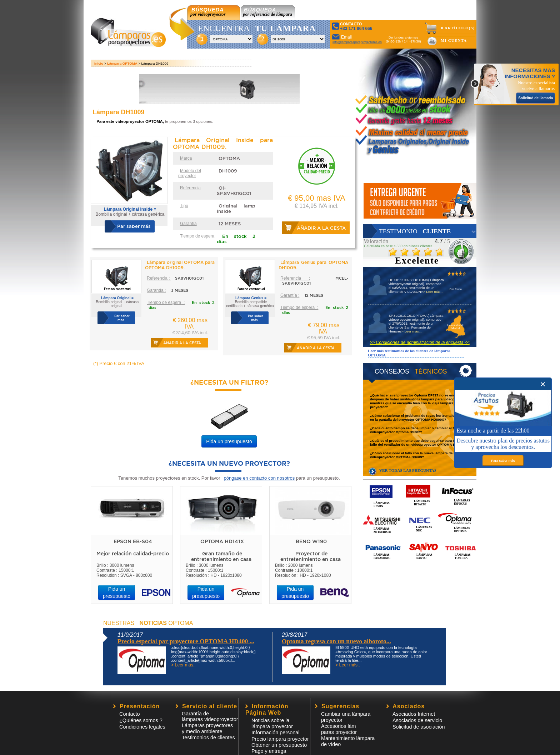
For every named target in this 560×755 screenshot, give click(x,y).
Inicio (99, 63)
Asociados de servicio (417, 720)
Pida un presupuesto (229, 441)
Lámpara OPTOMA (122, 63)
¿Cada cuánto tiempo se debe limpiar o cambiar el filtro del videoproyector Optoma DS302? (418, 430)
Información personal (275, 732)
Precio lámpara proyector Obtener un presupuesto (280, 742)
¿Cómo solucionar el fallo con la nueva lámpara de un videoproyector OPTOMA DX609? (414, 455)
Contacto (130, 714)
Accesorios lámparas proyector (339, 729)
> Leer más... (433, 292)
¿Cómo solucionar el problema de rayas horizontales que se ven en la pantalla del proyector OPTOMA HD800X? (422, 417)
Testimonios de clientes (208, 737)
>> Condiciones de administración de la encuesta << (420, 342)
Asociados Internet (414, 714)
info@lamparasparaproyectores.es (357, 42)
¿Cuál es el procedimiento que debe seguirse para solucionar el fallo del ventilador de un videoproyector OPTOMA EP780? (422, 442)
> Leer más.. (183, 665)
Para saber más (503, 461)
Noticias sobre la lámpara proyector (272, 723)
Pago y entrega (269, 751)
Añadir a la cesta (321, 228)
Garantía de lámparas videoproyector (210, 716)
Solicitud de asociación (419, 727)
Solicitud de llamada (536, 98)
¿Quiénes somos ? (141, 720)
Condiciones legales (142, 727)
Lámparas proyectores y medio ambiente (207, 728)
